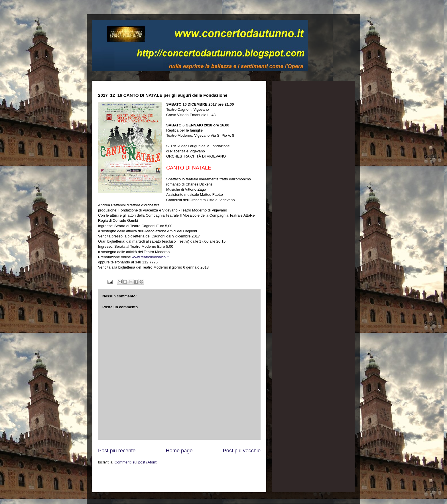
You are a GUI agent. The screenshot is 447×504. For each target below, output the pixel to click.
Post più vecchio (242, 451)
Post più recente (117, 451)
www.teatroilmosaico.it (150, 257)
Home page (179, 451)
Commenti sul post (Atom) (136, 462)
